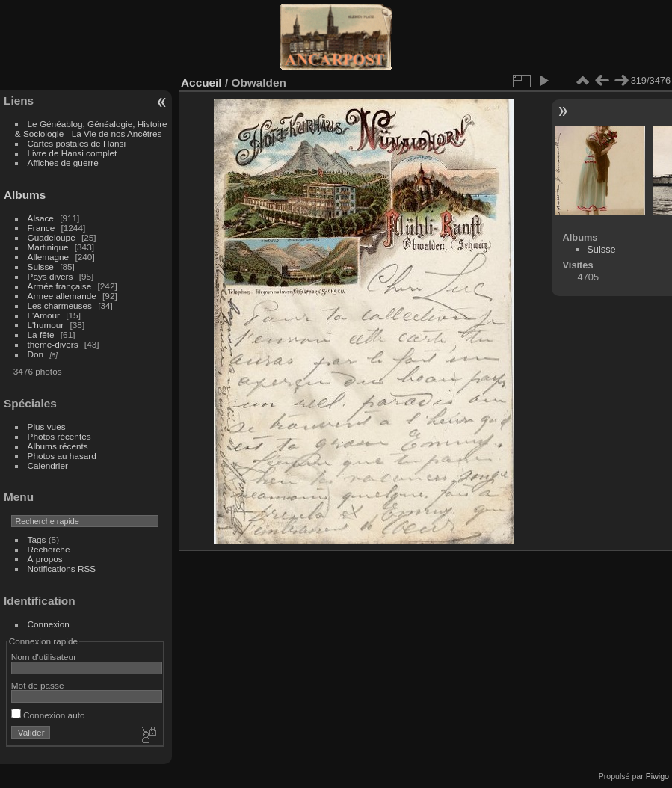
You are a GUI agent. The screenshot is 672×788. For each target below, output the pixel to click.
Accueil (201, 83)
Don (36, 354)
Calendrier (48, 465)
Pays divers (50, 276)
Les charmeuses (60, 305)
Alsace (41, 218)
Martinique (48, 247)
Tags (37, 539)
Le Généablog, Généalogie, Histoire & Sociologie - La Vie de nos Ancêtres (91, 129)
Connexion (49, 624)
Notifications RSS (62, 569)
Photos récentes (59, 436)
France (41, 228)
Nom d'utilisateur (44, 657)
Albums (25, 195)
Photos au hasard (62, 456)
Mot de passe (38, 685)
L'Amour (44, 315)
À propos (45, 559)
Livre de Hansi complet (73, 153)
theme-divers (53, 344)
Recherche (49, 549)
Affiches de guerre (63, 163)
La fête (41, 335)
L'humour (46, 325)
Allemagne (49, 257)
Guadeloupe (52, 237)
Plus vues (47, 427)
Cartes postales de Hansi (77, 143)
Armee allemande (62, 296)
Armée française (60, 286)
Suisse (41, 267)
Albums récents (58, 446)
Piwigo (657, 776)
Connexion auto (48, 715)
